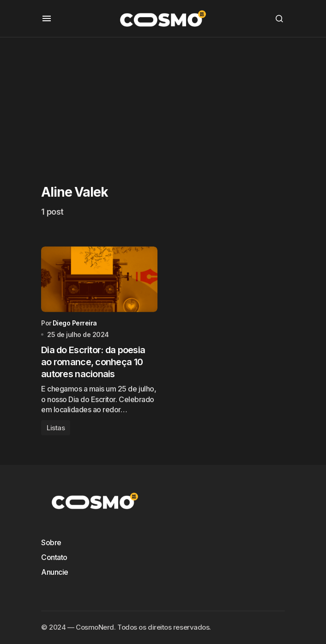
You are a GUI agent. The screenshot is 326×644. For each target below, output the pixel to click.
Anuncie (55, 572)
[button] (47, 18)
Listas (56, 428)
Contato (54, 557)
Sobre (51, 542)
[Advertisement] (163, 102)
